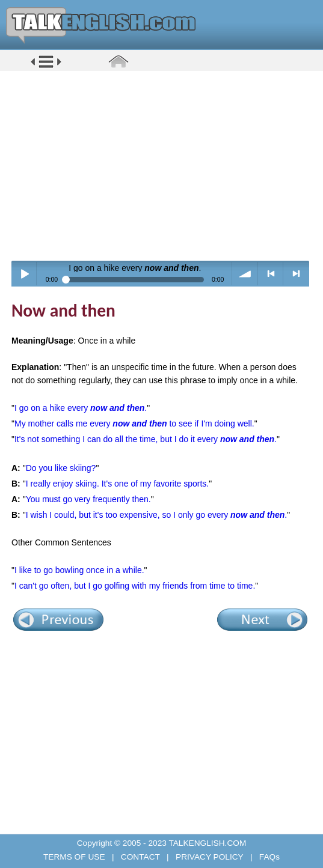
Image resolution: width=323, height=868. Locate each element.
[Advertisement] (166, 165)
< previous (271, 274)
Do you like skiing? (61, 468)
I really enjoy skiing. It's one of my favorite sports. (118, 484)
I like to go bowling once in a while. (79, 570)
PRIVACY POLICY (209, 857)
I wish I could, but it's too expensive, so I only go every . (157, 515)
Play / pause (24, 274)
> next (296, 274)
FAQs (268, 857)
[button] (46, 67)
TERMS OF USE (75, 857)
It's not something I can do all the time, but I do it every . (146, 439)
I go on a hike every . (81, 408)
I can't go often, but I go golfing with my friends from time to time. (135, 586)
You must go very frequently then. (88, 499)
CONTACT (140, 857)
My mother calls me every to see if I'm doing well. (134, 423)
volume (245, 274)
